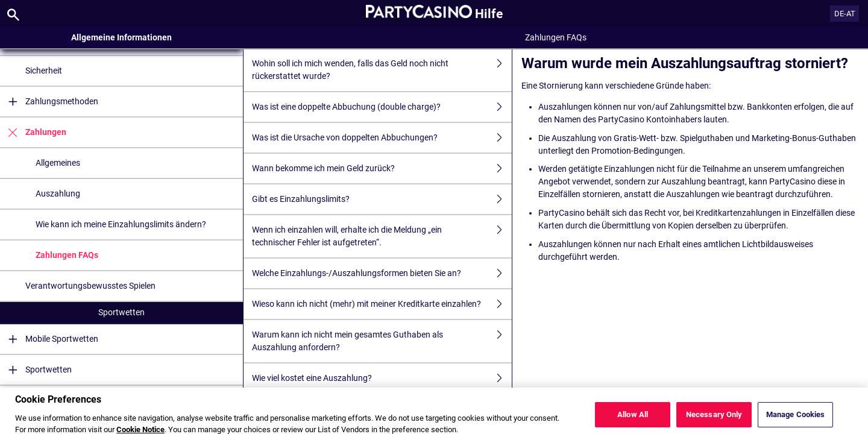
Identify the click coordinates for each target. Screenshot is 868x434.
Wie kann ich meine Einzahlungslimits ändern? (121, 224)
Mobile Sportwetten (49, 339)
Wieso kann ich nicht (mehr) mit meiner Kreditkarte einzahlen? (382, 304)
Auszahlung (58, 193)
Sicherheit (44, 71)
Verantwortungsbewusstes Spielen (90, 286)
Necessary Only (714, 421)
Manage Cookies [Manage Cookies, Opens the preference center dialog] (796, 421)
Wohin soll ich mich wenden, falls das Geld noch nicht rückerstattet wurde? (382, 70)
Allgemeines (58, 163)
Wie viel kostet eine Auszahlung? (382, 378)
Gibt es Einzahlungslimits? (382, 199)
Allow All (633, 421)
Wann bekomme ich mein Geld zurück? (382, 168)
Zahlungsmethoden (49, 102)
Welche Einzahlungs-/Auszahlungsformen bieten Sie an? (382, 273)
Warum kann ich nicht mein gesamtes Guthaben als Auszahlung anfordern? (382, 341)
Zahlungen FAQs (67, 255)
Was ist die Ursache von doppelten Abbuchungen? (382, 138)
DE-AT (845, 14)
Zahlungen (33, 132)
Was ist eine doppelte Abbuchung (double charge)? (382, 107)
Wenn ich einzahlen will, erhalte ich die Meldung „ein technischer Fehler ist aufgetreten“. (382, 236)
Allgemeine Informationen (121, 37)
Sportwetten (121, 312)
